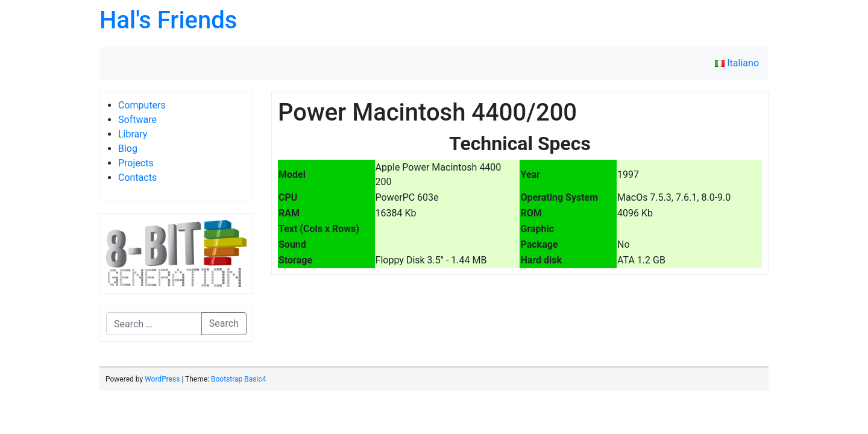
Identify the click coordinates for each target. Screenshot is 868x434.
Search (224, 323)
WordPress (162, 379)
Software (137, 120)
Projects (136, 163)
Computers (142, 105)
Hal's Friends (168, 20)
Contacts (137, 178)
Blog (128, 149)
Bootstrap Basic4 (238, 379)
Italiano (737, 63)
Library (133, 134)
